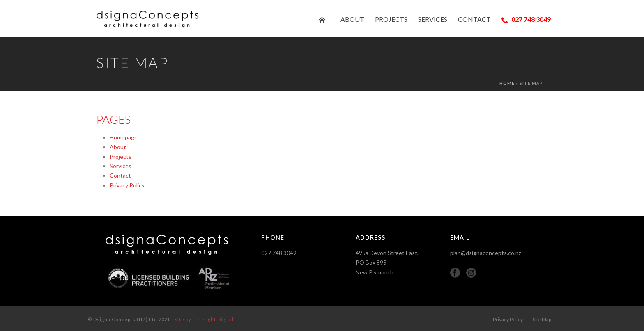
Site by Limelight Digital (204, 319)
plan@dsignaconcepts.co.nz (486, 253)
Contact (474, 19)
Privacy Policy (127, 185)
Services (433, 19)
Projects (391, 19)
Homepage (124, 137)
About (352, 19)
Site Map (542, 319)
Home (507, 83)
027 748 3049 (526, 19)
